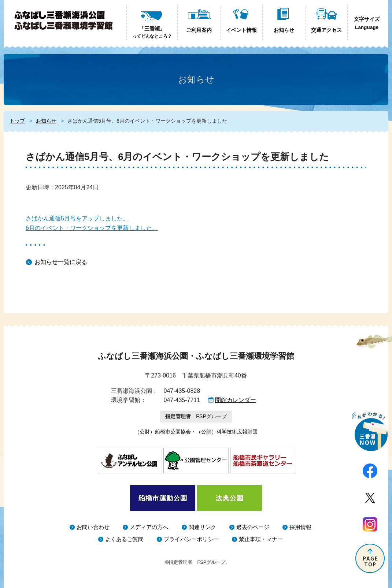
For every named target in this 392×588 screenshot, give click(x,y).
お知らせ (46, 121)
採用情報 (300, 527)
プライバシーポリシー (191, 539)
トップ (17, 121)
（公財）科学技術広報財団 (227, 432)
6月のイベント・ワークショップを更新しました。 (92, 228)
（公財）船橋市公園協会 (163, 432)
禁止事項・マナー (261, 539)
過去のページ (253, 527)
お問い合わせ (93, 527)
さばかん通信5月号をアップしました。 (77, 218)
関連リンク (202, 527)
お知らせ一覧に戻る (61, 262)
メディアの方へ (149, 527)
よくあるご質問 (124, 539)
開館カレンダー (236, 400)
